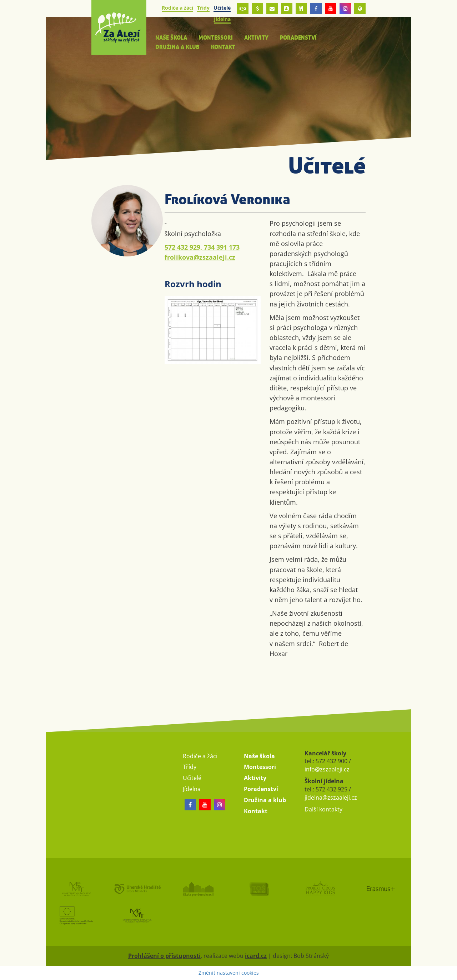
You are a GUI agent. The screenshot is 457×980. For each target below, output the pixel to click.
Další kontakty (323, 809)
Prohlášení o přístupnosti (164, 956)
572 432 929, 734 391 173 (202, 247)
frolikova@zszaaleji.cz (200, 257)
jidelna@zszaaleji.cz (331, 797)
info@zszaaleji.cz (327, 769)
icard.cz (256, 956)
